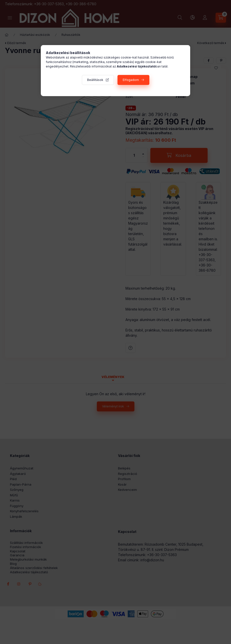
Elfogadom (131, 80)
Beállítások (95, 80)
